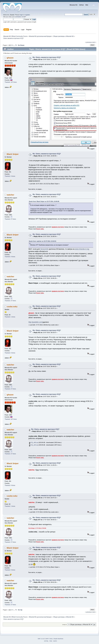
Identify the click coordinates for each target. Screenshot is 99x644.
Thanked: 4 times (10, 176)
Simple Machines (58, 639)
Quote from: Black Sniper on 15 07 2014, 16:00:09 (44, 201)
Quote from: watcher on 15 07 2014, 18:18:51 (43, 241)
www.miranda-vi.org (82, 249)
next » (94, 42)
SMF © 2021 (49, 639)
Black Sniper (13, 154)
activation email (20, 17)
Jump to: (65, 625)
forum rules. (40, 229)
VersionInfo (44, 249)
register (27, 15)
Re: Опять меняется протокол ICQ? (47, 57)
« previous (88, 42)
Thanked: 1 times (10, 317)
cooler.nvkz (12, 307)
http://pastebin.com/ (36, 322)
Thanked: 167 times (11, 82)
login (21, 15)
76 (16, 45)
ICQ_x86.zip (34, 442)
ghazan (10, 58)
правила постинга (58, 227)
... (14, 45)
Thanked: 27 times (10, 219)
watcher (11, 195)
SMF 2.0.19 (41, 639)
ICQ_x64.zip (34, 445)
